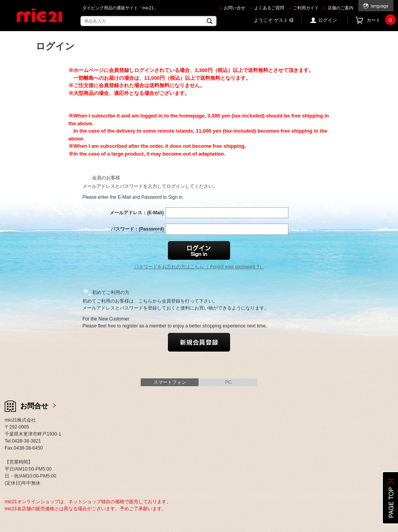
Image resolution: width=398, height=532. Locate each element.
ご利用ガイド (306, 8)
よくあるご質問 (269, 8)
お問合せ (34, 406)
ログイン (328, 20)
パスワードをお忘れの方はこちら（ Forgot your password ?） (199, 267)
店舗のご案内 (340, 8)
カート (380, 20)
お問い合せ (235, 8)
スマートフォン (170, 382)
